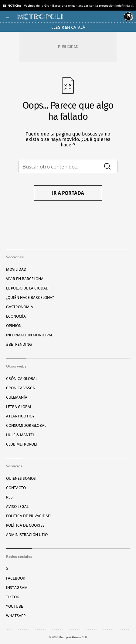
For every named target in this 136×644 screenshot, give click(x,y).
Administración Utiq (27, 535)
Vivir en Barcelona (25, 279)
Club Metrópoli (22, 444)
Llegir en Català (68, 27)
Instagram (17, 588)
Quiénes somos (21, 478)
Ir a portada (68, 193)
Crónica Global (22, 379)
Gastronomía (20, 307)
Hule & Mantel (20, 435)
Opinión (14, 326)
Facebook (16, 578)
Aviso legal (17, 507)
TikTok (13, 597)
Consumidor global (26, 425)
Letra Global (19, 407)
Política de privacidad (28, 516)
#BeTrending (19, 344)
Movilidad (16, 269)
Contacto (16, 488)
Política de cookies (25, 525)
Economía (16, 316)
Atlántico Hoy (20, 416)
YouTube (15, 606)
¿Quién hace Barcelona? (30, 297)
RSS (9, 497)
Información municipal (29, 335)
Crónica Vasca (20, 388)
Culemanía (17, 397)
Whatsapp (16, 616)
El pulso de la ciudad (27, 288)
